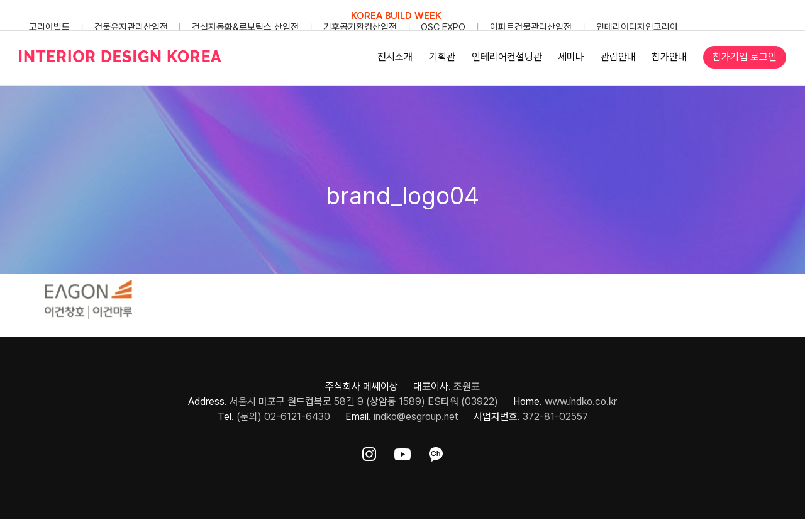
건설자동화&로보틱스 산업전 (245, 27)
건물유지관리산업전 (131, 27)
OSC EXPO (443, 27)
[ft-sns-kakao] (436, 452)
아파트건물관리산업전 (531, 27)
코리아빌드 (49, 27)
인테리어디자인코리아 (637, 27)
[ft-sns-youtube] (402, 452)
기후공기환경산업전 (360, 27)
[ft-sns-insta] (369, 452)
